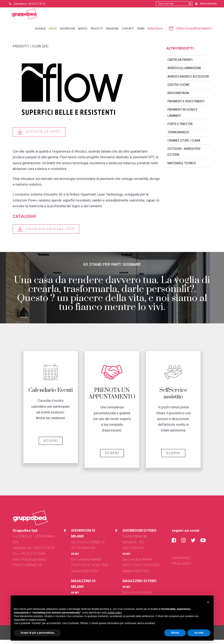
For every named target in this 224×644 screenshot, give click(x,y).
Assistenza (155, 33)
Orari (141, 33)
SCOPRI (51, 445)
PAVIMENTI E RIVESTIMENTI (186, 106)
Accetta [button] (199, 633)
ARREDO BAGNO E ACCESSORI (188, 81)
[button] (208, 602)
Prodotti (97, 33)
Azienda (40, 33)
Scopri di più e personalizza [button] (37, 633)
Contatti (128, 33)
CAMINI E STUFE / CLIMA (184, 145)
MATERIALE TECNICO (182, 167)
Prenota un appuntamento (191, 33)
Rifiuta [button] (175, 633)
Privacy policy (182, 568)
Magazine (112, 33)
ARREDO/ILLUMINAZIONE (184, 72)
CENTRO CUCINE (179, 89)
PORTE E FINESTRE (180, 128)
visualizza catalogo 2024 (46, 233)
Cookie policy (181, 562)
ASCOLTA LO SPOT (39, 136)
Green (53, 33)
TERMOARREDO (178, 136)
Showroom (67, 33)
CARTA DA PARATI (180, 64)
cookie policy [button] (115, 613)
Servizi (83, 33)
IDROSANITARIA (178, 97)
